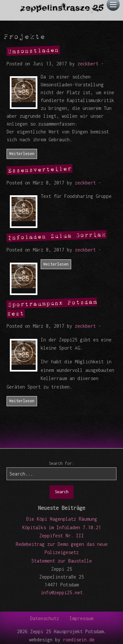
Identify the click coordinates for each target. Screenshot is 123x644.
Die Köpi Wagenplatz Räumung (62, 519)
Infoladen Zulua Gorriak (57, 236)
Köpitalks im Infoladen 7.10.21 (62, 527)
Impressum (81, 618)
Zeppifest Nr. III (62, 536)
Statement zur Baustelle (62, 561)
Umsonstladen (33, 51)
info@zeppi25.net (62, 592)
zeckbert (88, 64)
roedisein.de (79, 640)
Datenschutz (45, 618)
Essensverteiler (40, 170)
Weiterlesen (22, 154)
